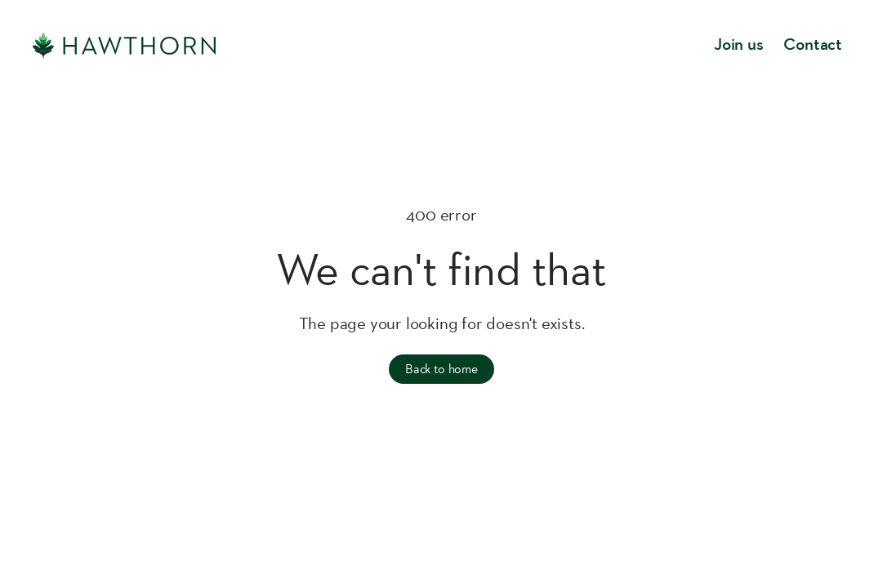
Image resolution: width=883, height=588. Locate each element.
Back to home (441, 369)
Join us (739, 45)
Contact (813, 45)
